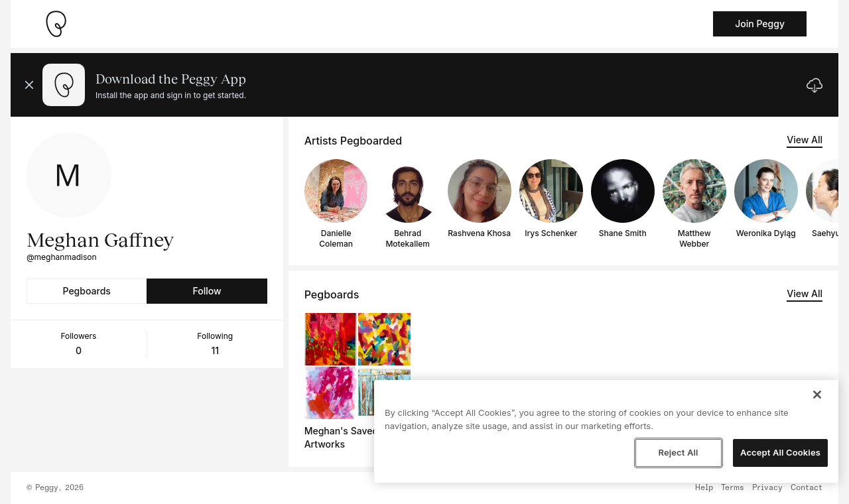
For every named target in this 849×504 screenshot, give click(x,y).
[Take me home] (56, 24)
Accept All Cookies (780, 452)
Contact (807, 488)
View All (805, 140)
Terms (733, 488)
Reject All (678, 452)
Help (704, 488)
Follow (207, 291)
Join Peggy (760, 24)
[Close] (817, 395)
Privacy (767, 488)
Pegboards (87, 291)
